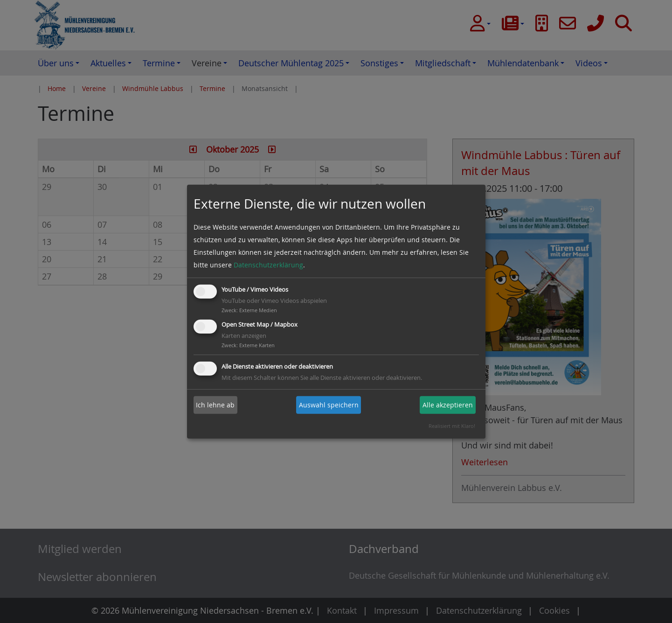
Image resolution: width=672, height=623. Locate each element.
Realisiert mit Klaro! (452, 426)
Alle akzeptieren (448, 405)
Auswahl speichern (329, 405)
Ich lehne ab (215, 405)
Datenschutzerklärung (268, 265)
